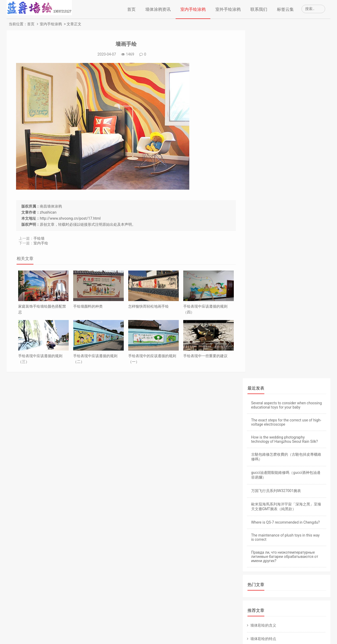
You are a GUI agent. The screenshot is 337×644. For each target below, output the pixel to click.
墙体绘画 (133, 633)
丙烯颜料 (261, 593)
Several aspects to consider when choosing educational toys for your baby (287, 57)
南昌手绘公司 (114, 633)
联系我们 (259, 9)
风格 (257, 603)
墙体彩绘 (262, 519)
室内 (257, 572)
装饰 (277, 603)
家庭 (298, 603)
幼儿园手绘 (262, 540)
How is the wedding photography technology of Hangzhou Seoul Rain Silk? (284, 91)
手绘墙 (39, 238)
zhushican (48, 212)
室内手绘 (41, 243)
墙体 (306, 561)
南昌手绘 (94, 633)
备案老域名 (268, 485)
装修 (285, 593)
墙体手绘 (281, 561)
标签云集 (285, 9)
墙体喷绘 (261, 582)
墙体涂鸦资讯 (158, 9)
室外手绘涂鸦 (228, 9)
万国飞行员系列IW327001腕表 (276, 143)
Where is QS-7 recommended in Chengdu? (286, 174)
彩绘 (306, 572)
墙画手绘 (122, 44)
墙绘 (307, 582)
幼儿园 (259, 529)
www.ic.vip (190, 633)
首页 (131, 9)
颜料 (306, 593)
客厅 (257, 561)
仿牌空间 (301, 485)
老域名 (252, 485)
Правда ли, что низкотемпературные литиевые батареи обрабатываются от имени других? (285, 209)
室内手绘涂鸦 (193, 9)
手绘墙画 (281, 572)
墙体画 (259, 550)
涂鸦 (281, 550)
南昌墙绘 (150, 633)
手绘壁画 (285, 529)
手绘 (310, 540)
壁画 (288, 540)
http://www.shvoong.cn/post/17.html (70, 218)
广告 (285, 582)
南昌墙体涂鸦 (51, 206)
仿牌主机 (286, 485)
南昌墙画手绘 (170, 633)
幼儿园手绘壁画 (296, 519)
